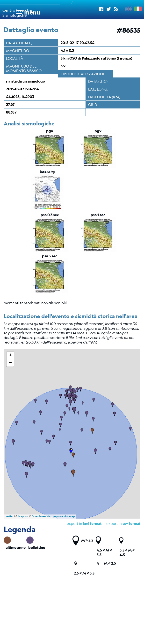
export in (123, 523)
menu (32, 12)
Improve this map (64, 516)
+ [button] (10, 356)
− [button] (10, 363)
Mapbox (23, 517)
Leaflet (9, 517)
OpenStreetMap (42, 517)
